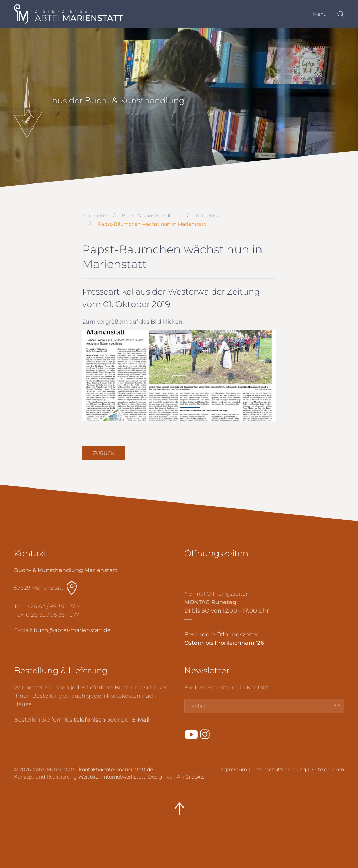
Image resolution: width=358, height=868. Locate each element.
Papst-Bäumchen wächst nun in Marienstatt (152, 224)
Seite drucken (327, 769)
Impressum (233, 769)
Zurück (104, 453)
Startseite (94, 216)
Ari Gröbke (190, 777)
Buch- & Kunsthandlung (151, 216)
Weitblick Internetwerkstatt (112, 777)
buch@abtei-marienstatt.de (72, 630)
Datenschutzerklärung (279, 769)
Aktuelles (207, 216)
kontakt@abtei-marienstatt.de (116, 769)
